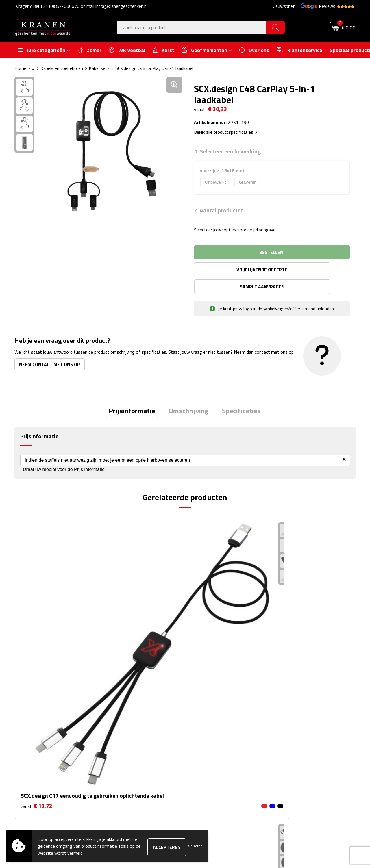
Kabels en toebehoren (62, 68)
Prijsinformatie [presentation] (137, 395)
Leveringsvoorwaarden (299, 740)
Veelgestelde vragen (127, 731)
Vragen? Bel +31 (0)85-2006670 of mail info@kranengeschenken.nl (82, 6)
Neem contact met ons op (50, 347)
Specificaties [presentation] (236, 395)
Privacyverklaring (293, 749)
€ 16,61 (122, 618)
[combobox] (192, 27)
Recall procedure (292, 758)
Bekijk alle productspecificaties (226, 132)
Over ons (116, 714)
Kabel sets (99, 68)
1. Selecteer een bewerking (227, 151)
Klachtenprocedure (295, 731)
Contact (200, 714)
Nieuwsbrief (283, 6)
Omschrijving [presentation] (189, 395)
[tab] (137, 395)
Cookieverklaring (292, 723)
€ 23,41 (207, 627)
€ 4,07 (291, 601)
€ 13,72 (36, 610)
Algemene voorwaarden (300, 714)
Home (20, 68)
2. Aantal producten (219, 210)
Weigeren (195, 846)
